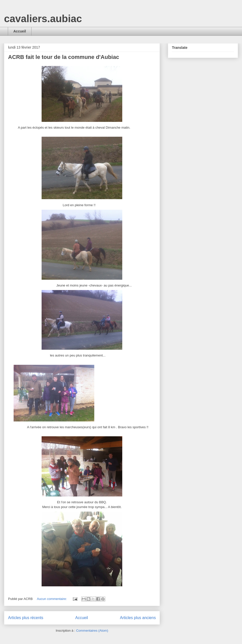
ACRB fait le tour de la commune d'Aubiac (64, 57)
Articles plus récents (26, 618)
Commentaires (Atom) (92, 631)
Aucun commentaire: (52, 599)
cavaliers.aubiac (43, 19)
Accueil (20, 31)
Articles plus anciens (138, 618)
